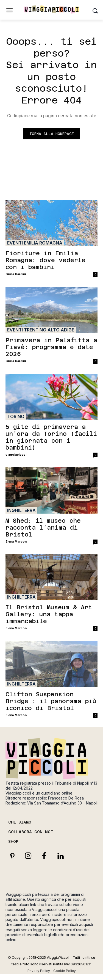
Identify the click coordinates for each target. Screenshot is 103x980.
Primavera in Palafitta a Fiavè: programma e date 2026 (51, 347)
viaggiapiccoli (16, 455)
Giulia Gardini (16, 274)
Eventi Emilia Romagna (35, 243)
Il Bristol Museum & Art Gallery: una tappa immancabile (49, 614)
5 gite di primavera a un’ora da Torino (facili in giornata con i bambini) (51, 437)
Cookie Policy (65, 971)
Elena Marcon (16, 541)
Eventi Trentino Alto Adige (41, 330)
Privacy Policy (39, 971)
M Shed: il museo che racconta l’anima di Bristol (43, 528)
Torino (16, 416)
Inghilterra (21, 510)
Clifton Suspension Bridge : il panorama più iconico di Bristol (51, 701)
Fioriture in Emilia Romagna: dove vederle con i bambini (45, 260)
